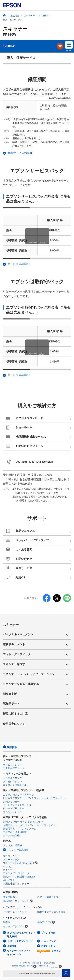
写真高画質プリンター (15, 768)
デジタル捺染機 (11, 835)
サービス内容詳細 (19, 264)
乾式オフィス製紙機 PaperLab (19, 877)
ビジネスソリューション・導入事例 (21, 935)
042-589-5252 (44, 462)
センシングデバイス (14, 926)
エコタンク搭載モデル (15, 785)
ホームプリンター (12, 765)
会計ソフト (9, 880)
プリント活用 (48, 933)
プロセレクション (12, 782)
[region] (37, 233)
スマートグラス (11, 860)
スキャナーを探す (14, 664)
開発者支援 (10, 694)
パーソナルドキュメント (18, 634)
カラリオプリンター (14, 778)
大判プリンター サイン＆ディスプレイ (23, 822)
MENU (69, 46)
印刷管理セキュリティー (16, 884)
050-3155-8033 (25, 462)
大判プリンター (11, 802)
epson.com (54, 967)
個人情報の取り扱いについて (24, 966)
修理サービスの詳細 (20, 153)
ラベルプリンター (12, 812)
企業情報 (12, 946)
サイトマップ (24, 963)
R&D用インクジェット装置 (51, 912)
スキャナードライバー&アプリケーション (29, 674)
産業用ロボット (11, 897)
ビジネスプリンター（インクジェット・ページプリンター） (35, 798)
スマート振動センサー (49, 897)
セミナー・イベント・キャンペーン (19, 953)
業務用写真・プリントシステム (20, 829)
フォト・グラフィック (17, 654)
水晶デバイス (44, 922)
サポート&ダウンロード (20, 941)
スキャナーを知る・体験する (21, 684)
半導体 (7, 922)
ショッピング (48, 941)
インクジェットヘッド (15, 912)
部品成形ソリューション (16, 901)
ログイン (49, 951)
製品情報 (12, 747)
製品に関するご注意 (15, 714)
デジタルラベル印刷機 (15, 832)
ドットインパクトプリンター (18, 805)
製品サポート (11, 703)
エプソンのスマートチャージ (18, 795)
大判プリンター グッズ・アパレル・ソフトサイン (29, 825)
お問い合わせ (48, 946)
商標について (43, 966)
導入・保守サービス (21, 58)
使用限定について (14, 724)
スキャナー (15, 29)
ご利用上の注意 (49, 963)
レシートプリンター (14, 808)
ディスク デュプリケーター (17, 873)
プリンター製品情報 (18, 850)
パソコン (8, 867)
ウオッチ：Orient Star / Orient (18, 863)
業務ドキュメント (14, 644)
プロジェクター (11, 856)
